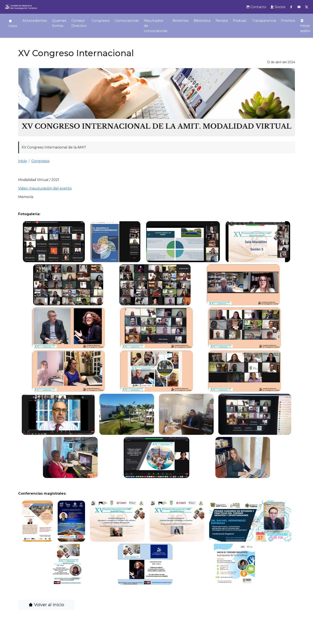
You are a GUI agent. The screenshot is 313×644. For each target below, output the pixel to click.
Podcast (240, 21)
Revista (222, 21)
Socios (278, 7)
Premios (288, 21)
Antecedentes (35, 21)
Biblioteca (202, 21)
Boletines (180, 21)
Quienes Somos (59, 23)
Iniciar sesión (305, 26)
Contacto (256, 7)
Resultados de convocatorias (156, 26)
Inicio (13, 24)
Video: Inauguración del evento (45, 188)
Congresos (101, 21)
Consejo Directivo (79, 23)
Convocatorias (127, 21)
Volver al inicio (46, 605)
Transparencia (264, 21)
